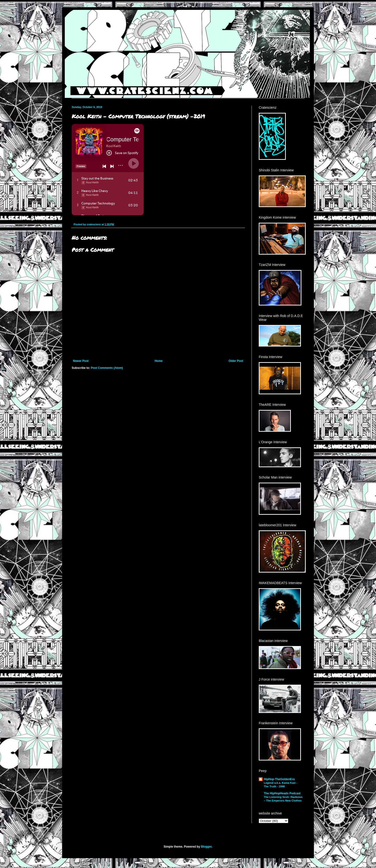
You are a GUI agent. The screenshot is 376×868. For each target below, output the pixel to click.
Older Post (236, 361)
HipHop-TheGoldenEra (279, 779)
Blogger (206, 847)
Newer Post (81, 361)
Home (159, 361)
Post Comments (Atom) (107, 368)
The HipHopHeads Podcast (282, 793)
